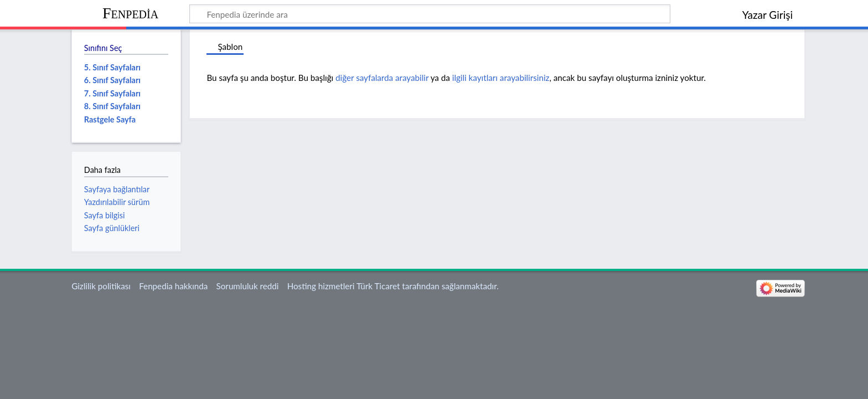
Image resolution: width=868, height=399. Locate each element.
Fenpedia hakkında (173, 286)
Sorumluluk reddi (248, 286)
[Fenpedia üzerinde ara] (430, 14)
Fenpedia (130, 13)
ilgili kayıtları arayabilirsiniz (501, 78)
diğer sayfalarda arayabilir (382, 78)
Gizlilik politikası (101, 286)
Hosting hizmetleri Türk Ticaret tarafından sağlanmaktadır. (393, 286)
